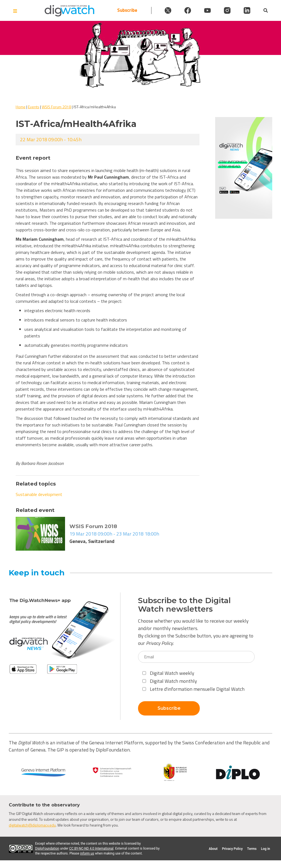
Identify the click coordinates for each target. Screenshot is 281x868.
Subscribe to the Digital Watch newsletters (184, 605)
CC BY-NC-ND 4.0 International (91, 848)
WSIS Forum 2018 (56, 107)
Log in (265, 849)
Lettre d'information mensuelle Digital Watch (193, 689)
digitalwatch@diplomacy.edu (32, 825)
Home (21, 107)
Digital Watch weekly (168, 673)
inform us (87, 853)
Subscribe (127, 10)
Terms (252, 849)
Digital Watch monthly (170, 681)
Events (34, 107)
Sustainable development (39, 494)
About (213, 849)
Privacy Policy (159, 643)
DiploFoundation (47, 848)
